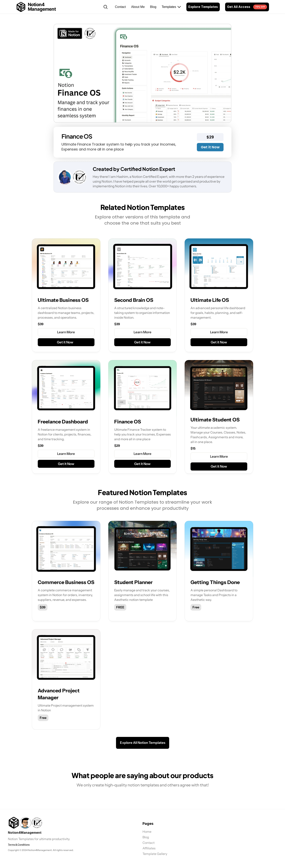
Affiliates (149, 848)
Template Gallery (155, 854)
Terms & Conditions (19, 845)
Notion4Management (25, 833)
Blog (153, 7)
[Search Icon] (106, 7)
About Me (138, 7)
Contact (120, 7)
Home (147, 832)
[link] (25, 823)
